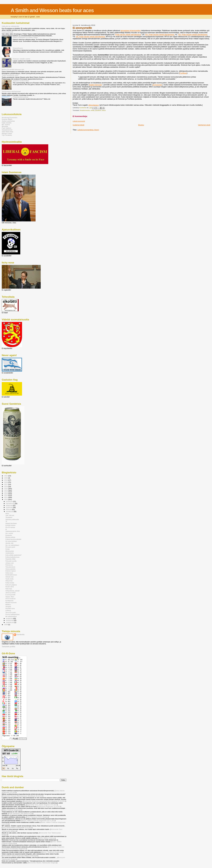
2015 (6, 489)
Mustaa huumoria (11, 603)
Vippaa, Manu (10, 597)
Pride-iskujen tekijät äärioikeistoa (128, 35)
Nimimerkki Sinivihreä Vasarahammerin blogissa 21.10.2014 (44, 801)
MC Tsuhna (6, 124)
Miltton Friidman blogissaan (12, 810)
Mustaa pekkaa (10, 537)
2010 (6, 499)
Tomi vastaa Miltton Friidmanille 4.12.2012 (17, 827)
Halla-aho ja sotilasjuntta (10, 26)
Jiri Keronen (157, 85)
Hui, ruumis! (9, 533)
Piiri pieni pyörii (10, 547)
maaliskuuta (10, 622)
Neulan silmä (10, 587)
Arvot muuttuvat (10, 599)
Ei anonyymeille (10, 595)
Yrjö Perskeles (7, 135)
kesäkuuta (10, 618)
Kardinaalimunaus (11, 575)
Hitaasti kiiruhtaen (11, 523)
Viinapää (8, 607)
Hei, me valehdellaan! (12, 545)
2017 (6, 484)
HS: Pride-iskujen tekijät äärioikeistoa (160, 35)
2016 (6, 487)
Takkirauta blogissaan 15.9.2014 (49, 806)
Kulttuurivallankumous (12, 557)
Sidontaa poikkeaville (12, 519)
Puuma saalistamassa (12, 614)
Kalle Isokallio (7, 123)
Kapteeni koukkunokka (21, 81)
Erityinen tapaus (11, 571)
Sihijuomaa (9, 581)
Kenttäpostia (9, 601)
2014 (6, 491)
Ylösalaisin (9, 517)
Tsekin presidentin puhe (10, 75)
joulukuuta (10, 501)
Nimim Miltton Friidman (47, 838)
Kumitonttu (20, 635)
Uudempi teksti (78, 125)
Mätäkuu (8, 605)
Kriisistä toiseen (10, 525)
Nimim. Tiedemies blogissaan (52, 852)
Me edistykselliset (11, 616)
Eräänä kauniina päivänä (13, 539)
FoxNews (183, 73)
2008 (6, 624)
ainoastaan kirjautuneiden (131, 30)
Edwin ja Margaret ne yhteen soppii (25, 37)
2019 (6, 480)
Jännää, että (9, 543)
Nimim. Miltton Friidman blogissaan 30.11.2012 (39, 820)
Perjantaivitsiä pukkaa (21, 97)
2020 (6, 478)
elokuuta (9, 509)
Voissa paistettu (10, 569)
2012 (6, 495)
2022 (6, 476)
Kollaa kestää (10, 583)
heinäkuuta (10, 511)
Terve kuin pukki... (11, 613)
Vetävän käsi (9, 577)
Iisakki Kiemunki (95, 85)
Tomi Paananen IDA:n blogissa (37, 817)
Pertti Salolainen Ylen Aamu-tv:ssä (21, 813)
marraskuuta (10, 504)
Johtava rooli (9, 563)
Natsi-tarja (9, 589)
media (92, 110)
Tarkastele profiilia (8, 647)
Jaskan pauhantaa (8, 121)
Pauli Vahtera (6, 128)
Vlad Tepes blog (7, 132)
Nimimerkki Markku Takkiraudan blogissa (42, 863)
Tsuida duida (9, 579)
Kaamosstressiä (7, 32)
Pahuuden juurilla (11, 561)
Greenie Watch (7, 119)
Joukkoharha (10, 553)
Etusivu (141, 125)
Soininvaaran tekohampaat (11, 91)
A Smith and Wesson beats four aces (52, 10)
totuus (104, 110)
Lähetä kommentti (79, 121)
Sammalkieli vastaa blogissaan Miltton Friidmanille (20, 856)
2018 (6, 482)
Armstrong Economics (10, 117)
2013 (6, 493)
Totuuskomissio (10, 567)
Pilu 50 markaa (10, 527)
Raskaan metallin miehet (21, 59)
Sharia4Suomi (18, 48)
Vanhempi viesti (204, 125)
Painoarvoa (9, 565)
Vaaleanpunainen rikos (13, 531)
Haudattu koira (10, 608)
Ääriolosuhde (10, 551)
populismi (98, 110)
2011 (6, 497)
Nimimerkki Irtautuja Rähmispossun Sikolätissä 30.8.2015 (23, 796)
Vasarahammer (7, 130)
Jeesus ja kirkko (10, 593)
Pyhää (7, 549)
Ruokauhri (9, 535)
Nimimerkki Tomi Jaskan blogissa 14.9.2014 (42, 805)
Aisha (7, 514)
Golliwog (8, 610)
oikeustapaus (94, 105)
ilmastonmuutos (85, 110)
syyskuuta (10, 507)
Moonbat (5, 126)
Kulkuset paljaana (11, 585)
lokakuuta (9, 506)
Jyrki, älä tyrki (10, 515)
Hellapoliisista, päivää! (13, 591)
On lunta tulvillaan (11, 541)
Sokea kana (9, 573)
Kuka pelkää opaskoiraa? (13, 555)
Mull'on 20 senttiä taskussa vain (13, 69)
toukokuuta (10, 620)
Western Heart (7, 133)
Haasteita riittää (10, 559)
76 (6, 521)
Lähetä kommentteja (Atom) (88, 130)
